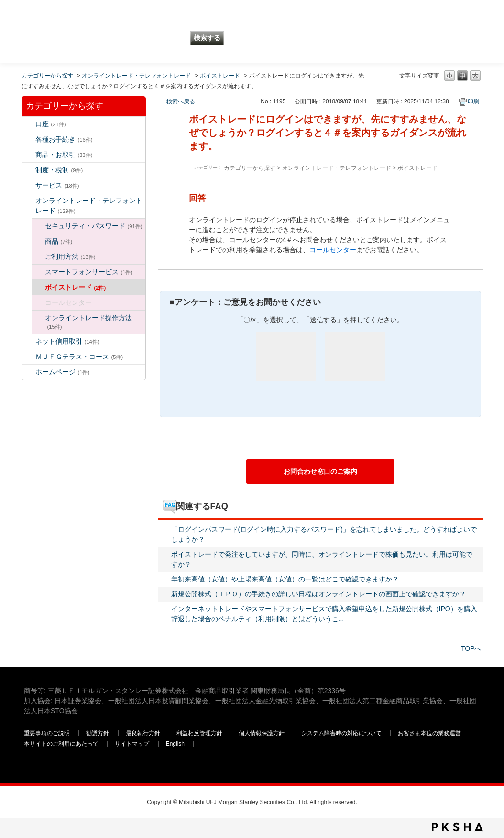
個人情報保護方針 (262, 733)
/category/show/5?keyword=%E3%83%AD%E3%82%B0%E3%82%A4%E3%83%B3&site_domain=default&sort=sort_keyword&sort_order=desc (29, 140)
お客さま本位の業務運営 (430, 733)
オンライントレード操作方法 (88, 322)
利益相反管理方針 (200, 733)
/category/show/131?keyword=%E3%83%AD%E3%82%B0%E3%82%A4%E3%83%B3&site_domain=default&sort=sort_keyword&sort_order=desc (29, 357)
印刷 (473, 101)
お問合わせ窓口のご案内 (320, 471)
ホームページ (63, 372)
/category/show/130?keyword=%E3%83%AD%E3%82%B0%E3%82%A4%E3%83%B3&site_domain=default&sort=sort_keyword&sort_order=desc (38, 241)
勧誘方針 (98, 733)
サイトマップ (133, 744)
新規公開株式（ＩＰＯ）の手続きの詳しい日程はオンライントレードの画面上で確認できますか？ (318, 594)
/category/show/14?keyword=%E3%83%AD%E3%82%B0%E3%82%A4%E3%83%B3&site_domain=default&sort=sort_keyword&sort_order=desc (29, 201)
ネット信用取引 (67, 341)
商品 (59, 241)
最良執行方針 (144, 733)
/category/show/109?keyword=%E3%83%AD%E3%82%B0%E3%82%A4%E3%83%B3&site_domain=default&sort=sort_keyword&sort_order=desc (29, 341)
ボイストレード (220, 76)
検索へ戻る (181, 101)
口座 (51, 124)
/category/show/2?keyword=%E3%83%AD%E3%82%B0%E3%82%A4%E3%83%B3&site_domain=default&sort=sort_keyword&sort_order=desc (29, 155)
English (175, 744)
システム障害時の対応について (342, 733)
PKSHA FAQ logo (457, 827)
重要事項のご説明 (47, 733)
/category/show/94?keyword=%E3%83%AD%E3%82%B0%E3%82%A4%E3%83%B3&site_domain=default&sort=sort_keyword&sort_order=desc (29, 185)
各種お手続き (64, 139)
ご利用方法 (70, 257)
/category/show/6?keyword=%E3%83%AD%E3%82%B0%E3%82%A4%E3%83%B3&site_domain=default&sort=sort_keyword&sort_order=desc (29, 170)
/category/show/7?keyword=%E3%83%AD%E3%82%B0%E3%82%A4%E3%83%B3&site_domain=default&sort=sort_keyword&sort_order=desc (29, 124)
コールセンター (333, 250)
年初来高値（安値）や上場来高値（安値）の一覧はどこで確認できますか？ (285, 579)
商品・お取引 (64, 155)
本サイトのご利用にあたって (62, 744)
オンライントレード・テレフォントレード (136, 76)
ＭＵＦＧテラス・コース (79, 357)
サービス (57, 185)
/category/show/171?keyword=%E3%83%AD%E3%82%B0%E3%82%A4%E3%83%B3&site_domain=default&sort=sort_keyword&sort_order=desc (29, 372)
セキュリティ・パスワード (94, 226)
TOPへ (471, 648)
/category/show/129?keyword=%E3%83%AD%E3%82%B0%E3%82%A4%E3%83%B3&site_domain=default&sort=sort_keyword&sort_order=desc (38, 226)
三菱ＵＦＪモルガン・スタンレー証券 (380, 31)
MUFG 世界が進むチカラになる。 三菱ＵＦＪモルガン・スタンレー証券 (93, 17)
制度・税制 (59, 170)
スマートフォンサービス (89, 272)
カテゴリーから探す (47, 76)
